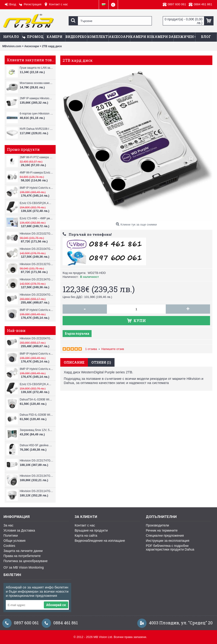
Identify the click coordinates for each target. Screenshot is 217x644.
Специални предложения (165, 536)
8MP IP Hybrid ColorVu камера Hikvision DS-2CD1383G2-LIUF (37, 310)
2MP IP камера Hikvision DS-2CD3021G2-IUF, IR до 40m (37, 98)
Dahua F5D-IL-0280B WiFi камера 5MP (37, 415)
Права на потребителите (22, 556)
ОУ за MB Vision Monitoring (24, 567)
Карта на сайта (86, 536)
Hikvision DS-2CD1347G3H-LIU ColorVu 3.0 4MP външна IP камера (37, 476)
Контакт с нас (85, 525)
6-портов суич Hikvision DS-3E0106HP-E (37, 114)
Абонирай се (56, 605)
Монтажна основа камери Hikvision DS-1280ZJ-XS (37, 83)
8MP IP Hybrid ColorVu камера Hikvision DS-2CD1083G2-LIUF (37, 188)
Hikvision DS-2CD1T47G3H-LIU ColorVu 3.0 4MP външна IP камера (37, 461)
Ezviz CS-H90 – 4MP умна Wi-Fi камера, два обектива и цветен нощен (37, 218)
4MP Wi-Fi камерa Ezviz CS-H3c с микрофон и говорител (37, 173)
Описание (74, 362)
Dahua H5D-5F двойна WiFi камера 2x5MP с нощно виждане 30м (37, 445)
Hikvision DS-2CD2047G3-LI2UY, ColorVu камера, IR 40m (37, 295)
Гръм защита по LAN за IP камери (37, 68)
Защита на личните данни (23, 551)
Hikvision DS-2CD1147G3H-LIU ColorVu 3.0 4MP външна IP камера (37, 491)
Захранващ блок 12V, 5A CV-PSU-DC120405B (37, 430)
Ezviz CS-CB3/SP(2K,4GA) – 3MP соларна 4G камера (37, 203)
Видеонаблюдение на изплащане (100, 541)
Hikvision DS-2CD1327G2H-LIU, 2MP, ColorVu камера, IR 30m (37, 264)
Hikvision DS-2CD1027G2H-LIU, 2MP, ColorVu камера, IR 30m (37, 234)
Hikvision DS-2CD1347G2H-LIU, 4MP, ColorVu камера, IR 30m (37, 279)
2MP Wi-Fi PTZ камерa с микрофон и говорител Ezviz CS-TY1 (37, 157)
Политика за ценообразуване (26, 561)
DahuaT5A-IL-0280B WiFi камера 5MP (37, 399)
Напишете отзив (113, 349)
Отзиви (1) (101, 362)
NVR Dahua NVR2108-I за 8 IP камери (37, 129)
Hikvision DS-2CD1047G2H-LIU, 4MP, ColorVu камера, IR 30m (37, 249)
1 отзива (91, 349)
